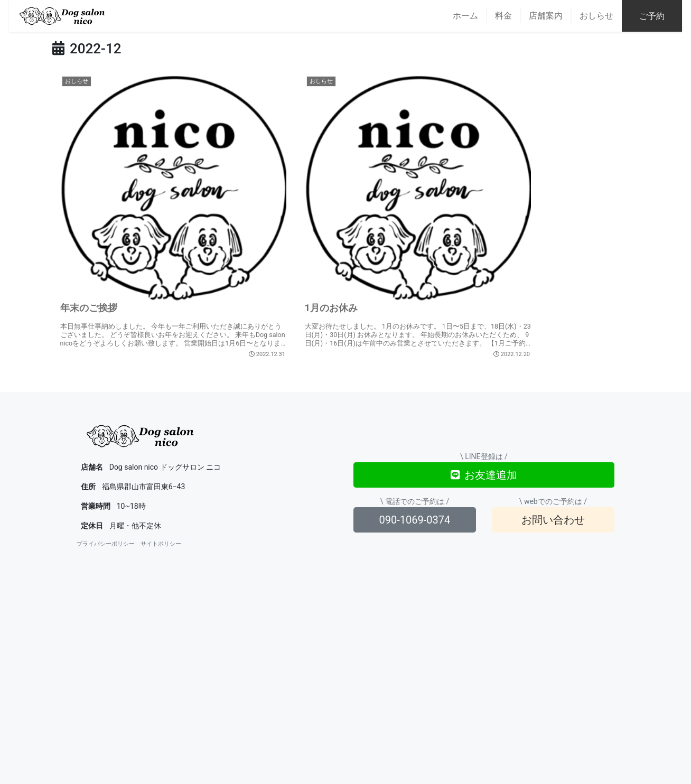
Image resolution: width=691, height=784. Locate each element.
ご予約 (661, 16)
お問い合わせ (553, 455)
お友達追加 (484, 410)
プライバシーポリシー (106, 479)
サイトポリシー (161, 479)
